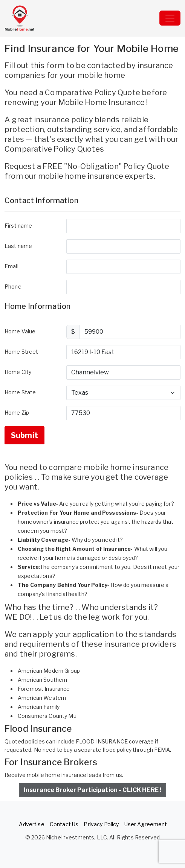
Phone (13, 287)
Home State (20, 392)
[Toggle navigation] (170, 18)
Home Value (20, 331)
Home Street (21, 352)
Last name (18, 246)
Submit (24, 435)
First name (18, 226)
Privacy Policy (101, 824)
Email (11, 266)
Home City (18, 372)
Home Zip (17, 413)
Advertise (31, 824)
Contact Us (64, 824)
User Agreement (146, 824)
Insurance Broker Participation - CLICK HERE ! (92, 790)
